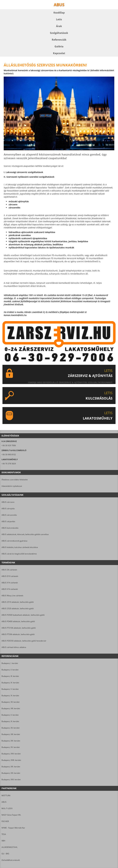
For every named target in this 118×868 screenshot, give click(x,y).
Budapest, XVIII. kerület (11, 760)
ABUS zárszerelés (9, 515)
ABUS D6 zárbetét (9, 570)
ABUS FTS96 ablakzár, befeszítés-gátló (18, 634)
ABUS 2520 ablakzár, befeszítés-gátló (18, 608)
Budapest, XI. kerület (10, 721)
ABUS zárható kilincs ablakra (14, 647)
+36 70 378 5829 (9, 464)
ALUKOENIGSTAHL (10, 847)
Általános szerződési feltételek (15, 480)
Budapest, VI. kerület (10, 696)
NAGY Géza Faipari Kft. (11, 815)
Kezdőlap (59, 13)
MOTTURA (6, 795)
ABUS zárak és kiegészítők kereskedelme (19, 554)
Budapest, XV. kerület (11, 747)
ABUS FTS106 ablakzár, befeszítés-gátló (19, 628)
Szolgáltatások (59, 33)
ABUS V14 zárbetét (10, 589)
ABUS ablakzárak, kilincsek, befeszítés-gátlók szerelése (25, 534)
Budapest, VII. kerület (11, 702)
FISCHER (5, 821)
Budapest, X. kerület (10, 715)
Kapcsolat (59, 53)
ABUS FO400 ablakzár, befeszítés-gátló (18, 621)
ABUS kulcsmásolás (10, 528)
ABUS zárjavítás (8, 521)
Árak (59, 26)
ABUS (4, 802)
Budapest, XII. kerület (11, 728)
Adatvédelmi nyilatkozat (12, 486)
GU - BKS (5, 854)
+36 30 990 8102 (9, 455)
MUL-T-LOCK (7, 808)
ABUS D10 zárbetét (10, 576)
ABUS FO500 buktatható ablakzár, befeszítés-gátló (23, 615)
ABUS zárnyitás (8, 509)
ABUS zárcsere (8, 502)
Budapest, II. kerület (10, 670)
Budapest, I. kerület (10, 663)
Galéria (59, 46)
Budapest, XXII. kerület (11, 779)
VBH (3, 841)
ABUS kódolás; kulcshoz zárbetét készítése (20, 547)
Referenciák (59, 40)
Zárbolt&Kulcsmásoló (11, 860)
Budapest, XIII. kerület (11, 734)
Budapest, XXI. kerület (11, 773)
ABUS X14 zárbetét (10, 583)
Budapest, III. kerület (10, 676)
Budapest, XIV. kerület (11, 741)
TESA (4, 834)
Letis (59, 19)
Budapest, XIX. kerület (11, 767)
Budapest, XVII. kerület (11, 754)
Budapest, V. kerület (10, 689)
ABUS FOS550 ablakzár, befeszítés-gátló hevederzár (24, 641)
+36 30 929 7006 (9, 445)
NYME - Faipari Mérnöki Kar (13, 828)
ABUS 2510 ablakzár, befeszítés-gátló (18, 602)
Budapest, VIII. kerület (11, 708)
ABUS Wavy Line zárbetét (12, 596)
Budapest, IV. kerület (10, 683)
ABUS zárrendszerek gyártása (14, 541)
